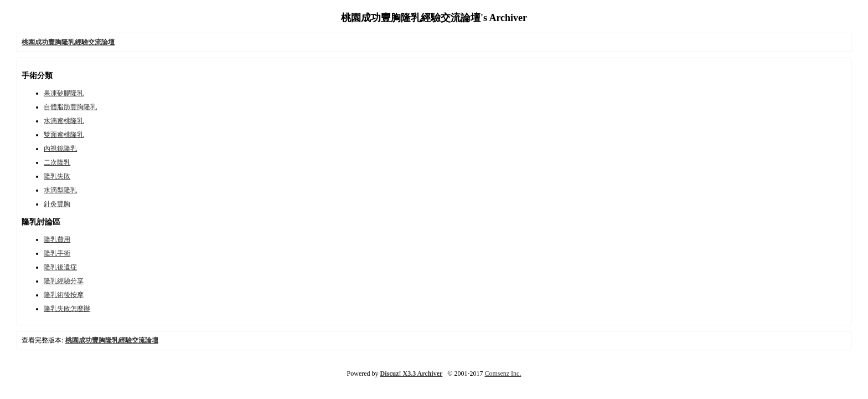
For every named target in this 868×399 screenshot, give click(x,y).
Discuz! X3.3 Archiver (412, 374)
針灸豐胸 (57, 204)
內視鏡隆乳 (60, 149)
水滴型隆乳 (60, 190)
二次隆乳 (57, 162)
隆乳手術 (57, 253)
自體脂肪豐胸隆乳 (70, 107)
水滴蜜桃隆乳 (64, 121)
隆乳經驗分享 (64, 281)
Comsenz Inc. (503, 374)
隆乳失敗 (57, 176)
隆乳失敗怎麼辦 (67, 309)
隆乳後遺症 (60, 267)
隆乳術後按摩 (64, 295)
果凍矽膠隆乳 (64, 93)
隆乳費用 (57, 239)
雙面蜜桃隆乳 (64, 135)
